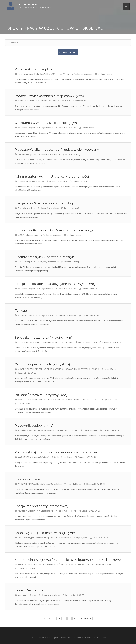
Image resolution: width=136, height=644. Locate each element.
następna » (88, 618)
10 (81, 618)
